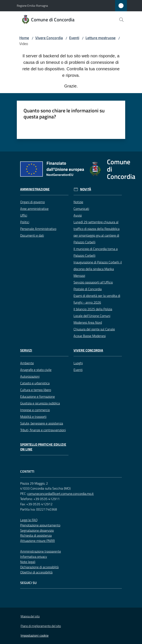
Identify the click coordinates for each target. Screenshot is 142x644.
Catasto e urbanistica (35, 383)
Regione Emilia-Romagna (32, 6)
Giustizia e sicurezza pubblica (40, 403)
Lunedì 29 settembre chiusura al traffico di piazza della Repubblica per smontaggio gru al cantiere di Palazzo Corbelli (97, 232)
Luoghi (78, 363)
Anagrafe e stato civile (36, 370)
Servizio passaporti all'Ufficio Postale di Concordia (93, 286)
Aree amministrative (34, 209)
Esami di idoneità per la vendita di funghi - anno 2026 (97, 299)
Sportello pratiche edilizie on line (43, 447)
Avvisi (78, 215)
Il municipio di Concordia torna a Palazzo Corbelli (96, 252)
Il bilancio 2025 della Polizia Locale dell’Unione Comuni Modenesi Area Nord (93, 316)
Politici (25, 222)
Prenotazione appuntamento (40, 525)
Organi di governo (32, 202)
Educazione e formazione (37, 396)
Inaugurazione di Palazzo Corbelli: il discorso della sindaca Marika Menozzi (98, 269)
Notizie (78, 202)
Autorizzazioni (30, 376)
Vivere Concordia (49, 38)
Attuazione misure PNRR (37, 541)
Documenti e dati (32, 235)
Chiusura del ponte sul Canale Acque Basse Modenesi (94, 332)
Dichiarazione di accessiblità (39, 567)
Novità (86, 189)
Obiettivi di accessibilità (36, 572)
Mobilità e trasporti (33, 417)
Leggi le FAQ (29, 520)
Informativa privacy (34, 557)
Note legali (28, 562)
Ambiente (27, 363)
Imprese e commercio (35, 410)
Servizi (26, 350)
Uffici (24, 215)
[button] (121, 20)
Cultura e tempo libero (36, 390)
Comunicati (81, 209)
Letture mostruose (101, 38)
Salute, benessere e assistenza (42, 423)
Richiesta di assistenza (36, 535)
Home (24, 38)
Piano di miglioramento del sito (41, 626)
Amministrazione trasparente (41, 551)
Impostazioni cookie (35, 635)
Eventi (74, 38)
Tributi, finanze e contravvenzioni (43, 430)
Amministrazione (35, 189)
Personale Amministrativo (38, 229)
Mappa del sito (30, 616)
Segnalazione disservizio (37, 530)
